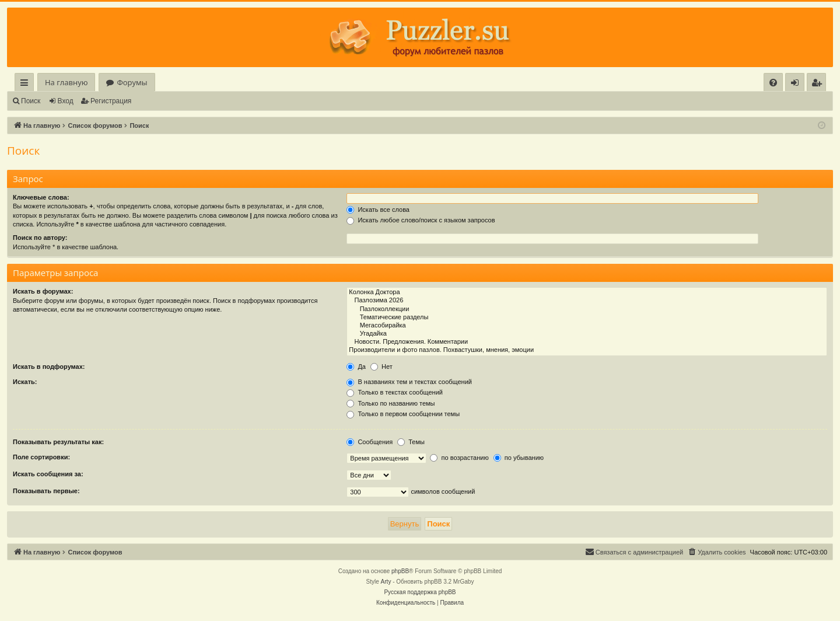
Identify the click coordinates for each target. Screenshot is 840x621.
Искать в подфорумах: (49, 367)
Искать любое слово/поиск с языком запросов (421, 220)
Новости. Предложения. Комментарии (587, 342)
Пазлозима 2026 (587, 301)
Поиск (31, 101)
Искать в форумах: (43, 291)
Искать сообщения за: (48, 474)
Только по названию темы (391, 403)
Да (356, 367)
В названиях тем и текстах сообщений (409, 382)
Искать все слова (378, 210)
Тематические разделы (587, 318)
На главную (66, 82)
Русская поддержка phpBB (420, 592)
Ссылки (27, 84)
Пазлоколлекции (587, 309)
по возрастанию (459, 458)
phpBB (400, 571)
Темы (411, 442)
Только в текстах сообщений (395, 392)
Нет (381, 367)
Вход (66, 101)
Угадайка (587, 334)
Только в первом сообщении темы (403, 414)
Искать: (25, 382)
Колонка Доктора (587, 292)
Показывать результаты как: (58, 442)
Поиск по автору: (40, 238)
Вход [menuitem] (797, 84)
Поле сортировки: (41, 457)
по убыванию (519, 458)
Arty (386, 582)
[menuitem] (773, 83)
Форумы (132, 82)
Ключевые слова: (41, 197)
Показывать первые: (46, 491)
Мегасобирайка (587, 326)
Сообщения (370, 442)
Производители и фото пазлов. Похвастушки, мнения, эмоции (587, 350)
